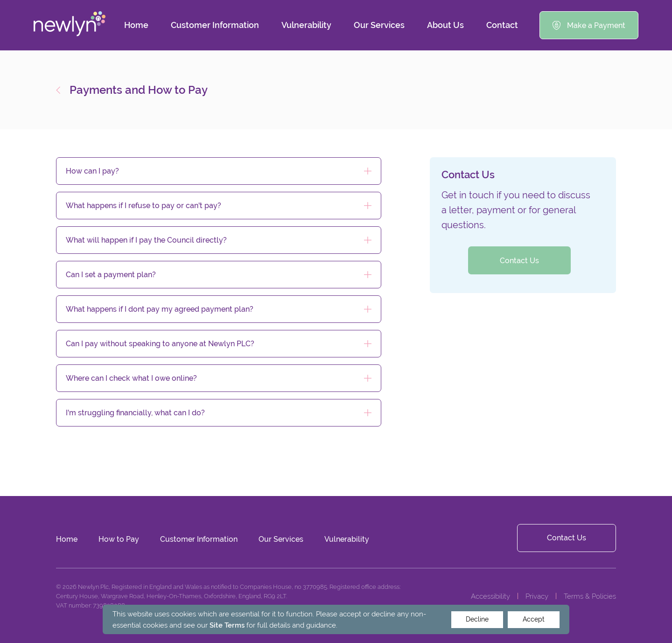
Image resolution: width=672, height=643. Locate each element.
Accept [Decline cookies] (534, 619)
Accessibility (490, 596)
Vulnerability (306, 25)
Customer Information (215, 25)
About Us (445, 25)
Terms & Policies (590, 596)
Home (136, 25)
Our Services (379, 25)
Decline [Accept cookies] (477, 619)
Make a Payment (589, 25)
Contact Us (519, 261)
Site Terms (227, 625)
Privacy (537, 596)
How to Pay (119, 539)
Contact (502, 25)
